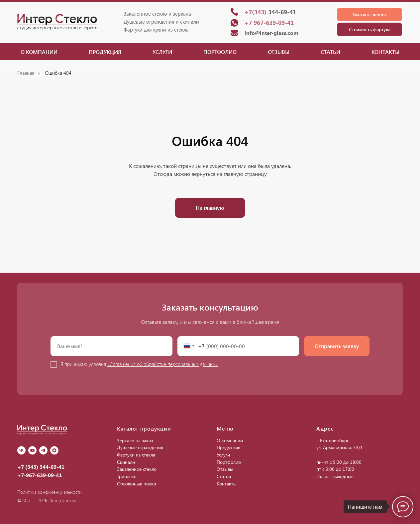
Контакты (385, 52)
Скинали (126, 462)
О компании (39, 52)
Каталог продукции (144, 428)
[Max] (54, 450)
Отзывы (279, 52)
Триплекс (126, 476)
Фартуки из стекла (136, 455)
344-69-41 (270, 12)
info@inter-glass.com (271, 33)
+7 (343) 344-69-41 (41, 467)
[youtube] (32, 450)
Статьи (330, 52)
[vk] (21, 450)
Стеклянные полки (137, 484)
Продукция (105, 52)
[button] (369, 14)
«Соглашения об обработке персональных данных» (162, 364)
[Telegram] (43, 450)
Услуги (162, 52)
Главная (26, 73)
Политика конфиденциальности (50, 492)
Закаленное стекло (137, 469)
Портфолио (220, 52)
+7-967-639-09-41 (40, 475)
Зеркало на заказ (135, 440)
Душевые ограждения (140, 447)
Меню (225, 428)
